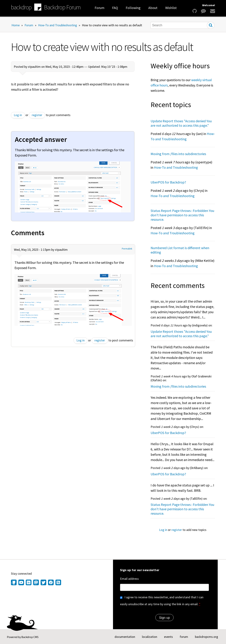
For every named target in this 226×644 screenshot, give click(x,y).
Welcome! (209, 5)
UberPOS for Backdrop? (168, 182)
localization (150, 637)
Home (16, 25)
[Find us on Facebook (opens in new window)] (51, 583)
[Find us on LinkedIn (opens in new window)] (29, 583)
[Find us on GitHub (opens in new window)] (14, 583)
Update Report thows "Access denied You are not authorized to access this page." (181, 123)
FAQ (115, 8)
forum (184, 637)
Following (133, 8)
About (153, 8)
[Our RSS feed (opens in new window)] (58, 583)
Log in (18, 115)
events (168, 637)
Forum (99, 8)
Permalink (127, 249)
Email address (129, 579)
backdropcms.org (206, 637)
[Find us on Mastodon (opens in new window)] (36, 583)
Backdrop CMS (30, 637)
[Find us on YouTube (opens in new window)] (21, 583)
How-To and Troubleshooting (58, 25)
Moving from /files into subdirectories (178, 154)
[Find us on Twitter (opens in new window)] (43, 583)
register (37, 115)
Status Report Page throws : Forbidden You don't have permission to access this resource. (182, 215)
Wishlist (171, 8)
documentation (125, 637)
